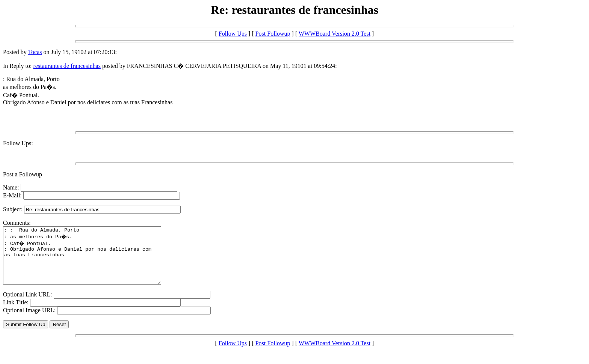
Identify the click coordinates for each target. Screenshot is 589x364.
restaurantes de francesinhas (67, 66)
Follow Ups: (18, 143)
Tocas (35, 52)
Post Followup (273, 34)
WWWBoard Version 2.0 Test (335, 34)
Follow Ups (233, 34)
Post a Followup (23, 174)
